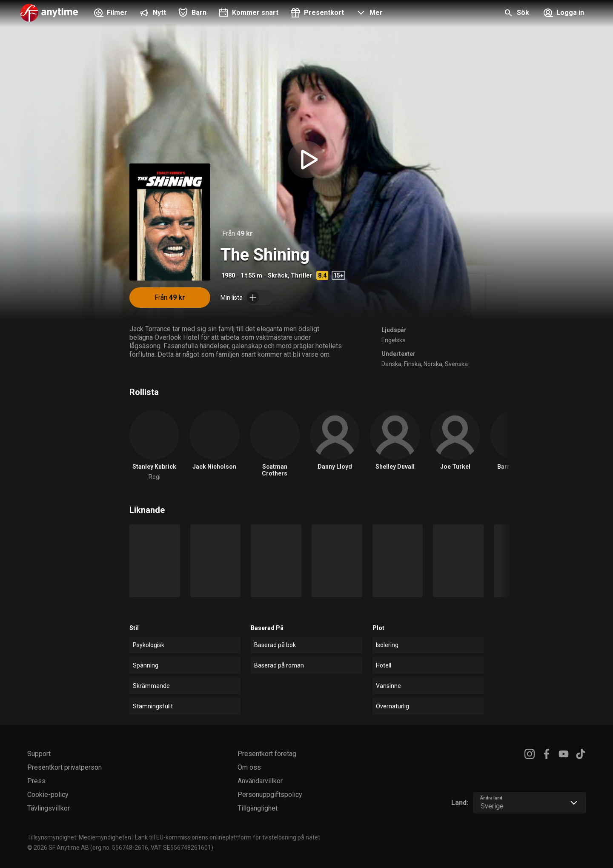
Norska (433, 364)
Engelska (394, 340)
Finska (412, 364)
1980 (228, 275)
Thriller (301, 275)
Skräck (278, 275)
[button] (368, 14)
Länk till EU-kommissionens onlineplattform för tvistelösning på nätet (228, 837)
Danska (391, 364)
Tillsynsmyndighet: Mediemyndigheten (79, 837)
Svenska (456, 364)
